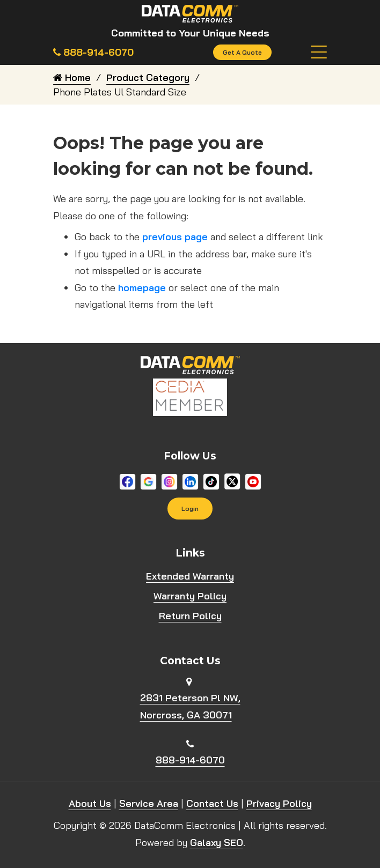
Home (72, 77)
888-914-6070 (190, 760)
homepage (142, 288)
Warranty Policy (190, 596)
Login (190, 509)
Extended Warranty (190, 577)
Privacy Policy (279, 803)
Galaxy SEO (217, 843)
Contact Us (212, 803)
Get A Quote (242, 52)
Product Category (148, 77)
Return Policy (190, 616)
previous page (175, 237)
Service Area (149, 803)
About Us (90, 803)
